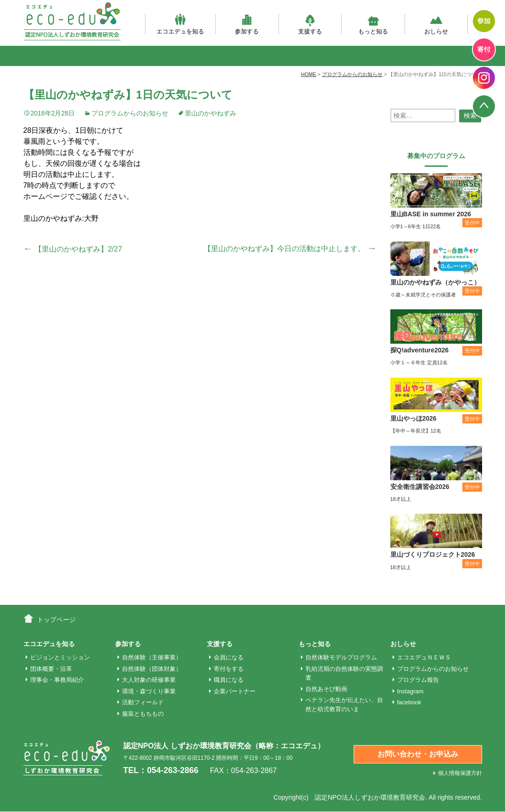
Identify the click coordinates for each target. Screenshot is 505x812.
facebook (409, 702)
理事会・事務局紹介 (57, 680)
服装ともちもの (143, 714)
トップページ (56, 620)
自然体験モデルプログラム (341, 657)
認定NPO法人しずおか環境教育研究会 (370, 797)
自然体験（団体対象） (152, 669)
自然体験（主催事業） (152, 657)
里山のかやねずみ (211, 113)
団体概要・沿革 (51, 669)
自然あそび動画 (326, 689)
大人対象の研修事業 (149, 680)
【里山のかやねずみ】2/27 (73, 249)
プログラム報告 (418, 680)
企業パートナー (235, 691)
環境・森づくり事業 (149, 691)
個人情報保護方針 (460, 773)
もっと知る (373, 24)
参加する (247, 24)
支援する (310, 24)
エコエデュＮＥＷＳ (424, 657)
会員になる (229, 657)
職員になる (229, 680)
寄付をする (229, 669)
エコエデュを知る (180, 24)
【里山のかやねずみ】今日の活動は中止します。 (290, 249)
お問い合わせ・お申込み (418, 754)
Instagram (411, 691)
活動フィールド (143, 702)
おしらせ (436, 24)
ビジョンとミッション (60, 657)
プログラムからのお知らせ (130, 113)
